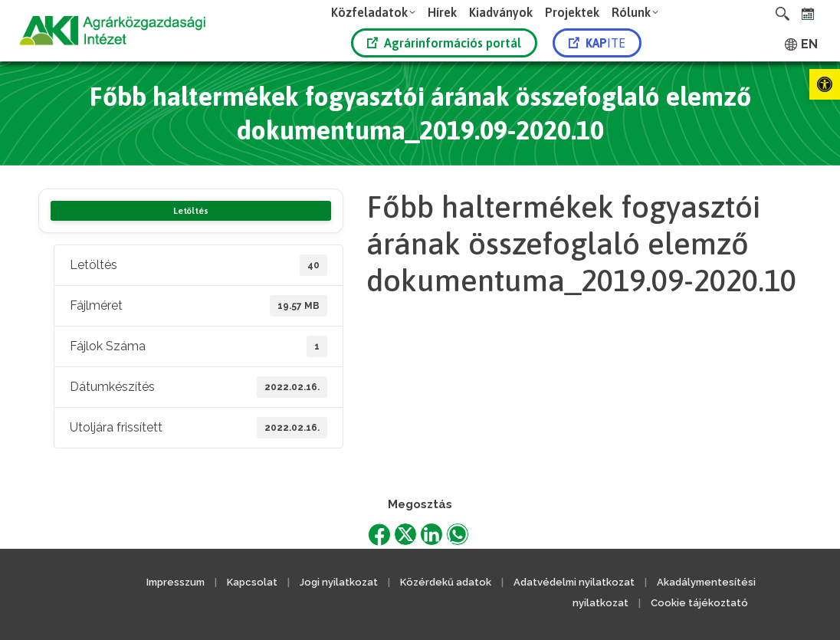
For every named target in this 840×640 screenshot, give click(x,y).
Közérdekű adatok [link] (446, 582)
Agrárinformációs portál (444, 43)
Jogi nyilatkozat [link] (339, 582)
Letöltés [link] (190, 211)
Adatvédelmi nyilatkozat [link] (574, 582)
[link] (825, 84)
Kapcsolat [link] (252, 582)
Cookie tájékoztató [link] (699, 603)
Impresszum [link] (176, 582)
